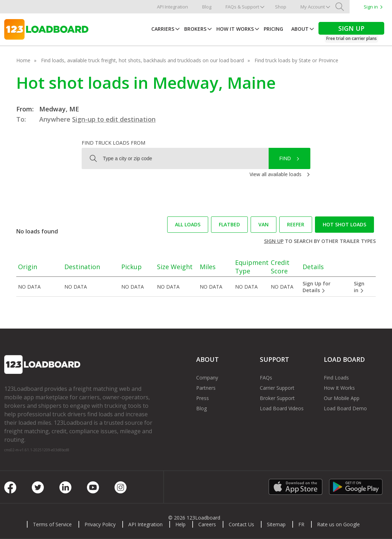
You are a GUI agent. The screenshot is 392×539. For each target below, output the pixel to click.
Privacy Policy (100, 524)
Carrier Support (277, 388)
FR (301, 524)
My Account (313, 7)
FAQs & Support (242, 7)
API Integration (172, 7)
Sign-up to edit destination (114, 119)
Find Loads (336, 378)
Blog (207, 7)
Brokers (195, 29)
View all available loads (276, 174)
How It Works (235, 29)
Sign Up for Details (317, 287)
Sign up (274, 241)
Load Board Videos (282, 408)
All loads (188, 224)
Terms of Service (52, 524)
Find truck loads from (113, 143)
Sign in (371, 7)
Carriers (163, 29)
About (300, 29)
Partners (206, 388)
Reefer (296, 224)
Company (207, 378)
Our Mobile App (342, 398)
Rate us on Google (338, 524)
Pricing (273, 29)
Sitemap (276, 524)
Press (203, 398)
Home (23, 60)
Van (264, 224)
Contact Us (241, 524)
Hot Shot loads (344, 224)
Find (285, 158)
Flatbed (229, 224)
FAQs (266, 378)
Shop (281, 7)
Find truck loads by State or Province (296, 60)
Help (180, 524)
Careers (207, 524)
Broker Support (277, 398)
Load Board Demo (345, 408)
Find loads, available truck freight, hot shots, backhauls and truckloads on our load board (142, 60)
